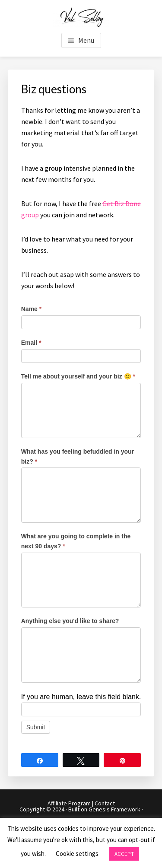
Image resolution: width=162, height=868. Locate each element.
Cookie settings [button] (77, 854)
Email (31, 343)
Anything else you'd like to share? (70, 621)
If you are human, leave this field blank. (81, 697)
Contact (105, 803)
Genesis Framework (114, 809)
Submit (36, 727)
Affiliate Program (69, 803)
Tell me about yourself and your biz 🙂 (78, 376)
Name (31, 309)
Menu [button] (86, 40)
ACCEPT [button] (124, 854)
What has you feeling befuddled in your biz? (78, 456)
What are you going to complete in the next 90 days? (76, 541)
